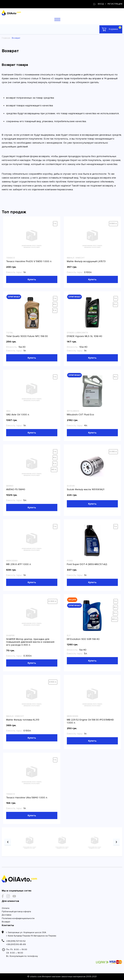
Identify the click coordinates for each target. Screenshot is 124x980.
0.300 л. (53, 601)
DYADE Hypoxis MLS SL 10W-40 (85, 336)
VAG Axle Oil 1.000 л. (18, 415)
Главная (6, 38)
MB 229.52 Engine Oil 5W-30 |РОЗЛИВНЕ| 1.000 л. (90, 721)
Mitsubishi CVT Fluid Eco (80, 415)
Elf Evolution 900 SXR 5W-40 (83, 639)
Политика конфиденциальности (18, 918)
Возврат (6, 922)
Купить (32, 279)
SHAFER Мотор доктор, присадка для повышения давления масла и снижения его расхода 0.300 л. (30, 642)
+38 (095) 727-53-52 (16, 941)
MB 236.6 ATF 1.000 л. (19, 564)
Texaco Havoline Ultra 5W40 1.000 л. (27, 798)
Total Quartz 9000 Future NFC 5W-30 (27, 336)
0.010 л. (113, 452)
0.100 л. (113, 224)
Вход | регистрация (108, 4)
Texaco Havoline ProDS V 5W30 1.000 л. (29, 261)
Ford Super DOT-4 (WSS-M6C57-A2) (87, 564)
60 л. (54, 470)
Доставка (7, 915)
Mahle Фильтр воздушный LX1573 (86, 261)
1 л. (55, 224)
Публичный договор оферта (16, 912)
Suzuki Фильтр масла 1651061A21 (86, 489)
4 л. (55, 304)
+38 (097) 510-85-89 (16, 944)
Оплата (6, 908)
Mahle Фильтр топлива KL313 (23, 720)
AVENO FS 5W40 (16, 489)
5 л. (55, 310)
